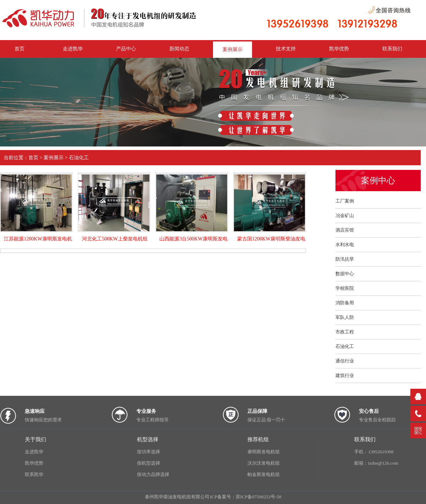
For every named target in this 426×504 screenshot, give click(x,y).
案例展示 (233, 49)
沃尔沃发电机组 (264, 463)
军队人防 (345, 317)
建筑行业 (345, 375)
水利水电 (345, 245)
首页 (33, 158)
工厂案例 (345, 201)
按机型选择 (149, 463)
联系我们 (392, 49)
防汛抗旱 (345, 259)
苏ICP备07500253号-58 (259, 497)
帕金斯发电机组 (264, 474)
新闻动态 (179, 49)
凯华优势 (339, 49)
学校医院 (345, 288)
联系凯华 (34, 474)
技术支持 (286, 49)
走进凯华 (34, 452)
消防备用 (345, 303)
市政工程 (345, 332)
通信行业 (345, 361)
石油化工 (79, 158)
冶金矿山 (345, 215)
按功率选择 (149, 452)
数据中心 (345, 274)
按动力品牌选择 (153, 474)
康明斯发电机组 (264, 452)
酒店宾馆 (345, 230)
